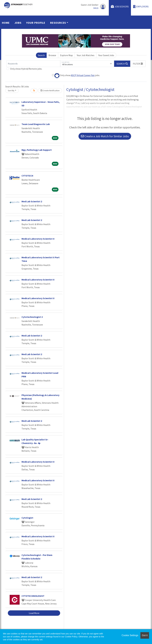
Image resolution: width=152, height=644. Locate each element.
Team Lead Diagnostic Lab (36, 124)
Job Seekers (120, 7)
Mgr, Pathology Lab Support (37, 150)
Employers (141, 7)
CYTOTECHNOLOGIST (33, 596)
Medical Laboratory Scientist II (38, 239)
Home (6, 23)
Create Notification (50, 90)
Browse (52, 55)
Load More (34, 613)
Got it (145, 635)
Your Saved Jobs (106, 55)
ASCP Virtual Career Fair (83, 75)
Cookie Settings (130, 635)
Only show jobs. (76, 76)
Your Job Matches (86, 55)
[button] (138, 64)
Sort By (11, 90)
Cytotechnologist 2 (32, 317)
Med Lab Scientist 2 (32, 201)
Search (41, 55)
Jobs (18, 23)
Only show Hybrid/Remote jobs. (26, 69)
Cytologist (27, 518)
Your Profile (36, 23)
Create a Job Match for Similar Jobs (105, 136)
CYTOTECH (27, 176)
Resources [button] (58, 23)
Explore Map (66, 55)
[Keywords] (33, 64)
